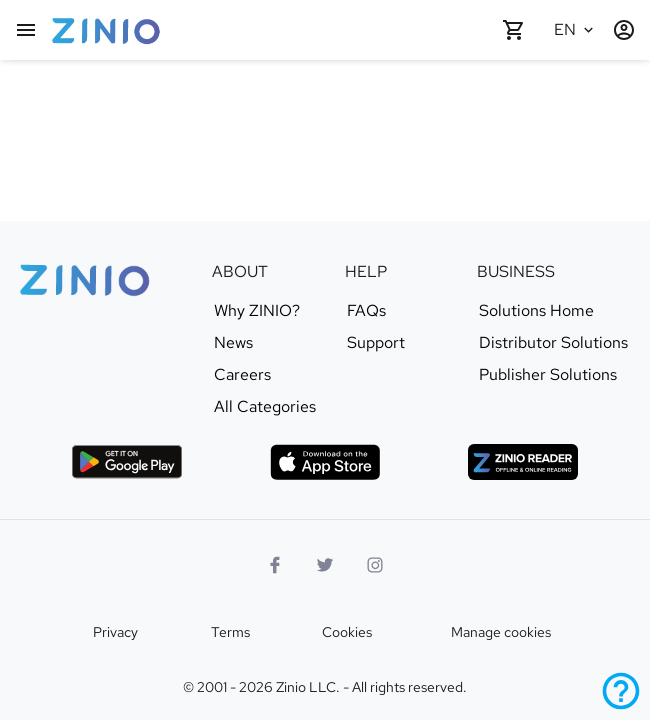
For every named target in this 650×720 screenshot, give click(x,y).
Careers (242, 375)
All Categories (265, 407)
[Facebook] (275, 565)
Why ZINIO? (257, 311)
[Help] (621, 691)
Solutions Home (536, 311)
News (233, 343)
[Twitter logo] (325, 565)
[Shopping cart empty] (514, 30)
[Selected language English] (576, 30)
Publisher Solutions (548, 375)
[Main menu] (26, 30)
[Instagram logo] (375, 565)
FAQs (366, 311)
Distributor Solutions (553, 343)
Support (376, 343)
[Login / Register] (624, 30)
